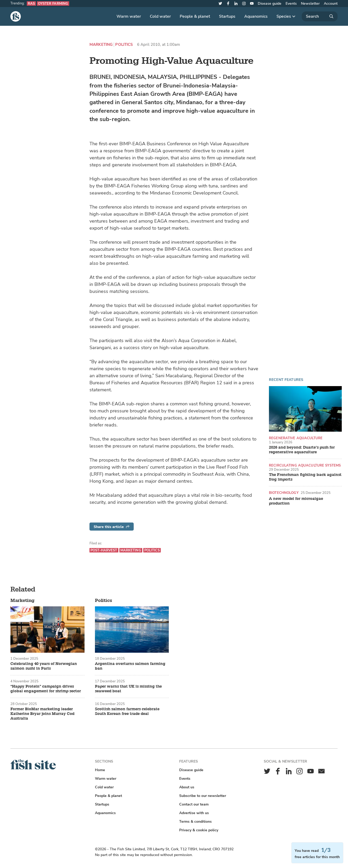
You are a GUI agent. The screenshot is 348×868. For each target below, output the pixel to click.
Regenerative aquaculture (296, 438)
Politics (124, 45)
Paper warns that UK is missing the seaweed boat (128, 689)
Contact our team (194, 804)
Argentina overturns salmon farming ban (130, 666)
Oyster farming (53, 4)
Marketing (101, 45)
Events (291, 4)
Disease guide (270, 4)
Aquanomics (256, 16)
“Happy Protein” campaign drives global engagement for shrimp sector (46, 689)
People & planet (195, 16)
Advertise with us (194, 813)
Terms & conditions (195, 822)
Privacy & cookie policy (199, 830)
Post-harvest (104, 550)
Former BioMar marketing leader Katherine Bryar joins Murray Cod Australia (42, 714)
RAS (31, 4)
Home (100, 770)
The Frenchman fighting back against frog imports (305, 477)
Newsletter (310, 4)
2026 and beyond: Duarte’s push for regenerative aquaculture (302, 450)
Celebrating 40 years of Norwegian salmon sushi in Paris (44, 666)
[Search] (320, 16)
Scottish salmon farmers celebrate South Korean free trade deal (127, 712)
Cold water (160, 16)
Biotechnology (284, 493)
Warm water (129, 16)
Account (331, 4)
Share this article (112, 527)
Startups (227, 16)
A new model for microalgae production (296, 501)
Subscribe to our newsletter (203, 796)
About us (187, 787)
